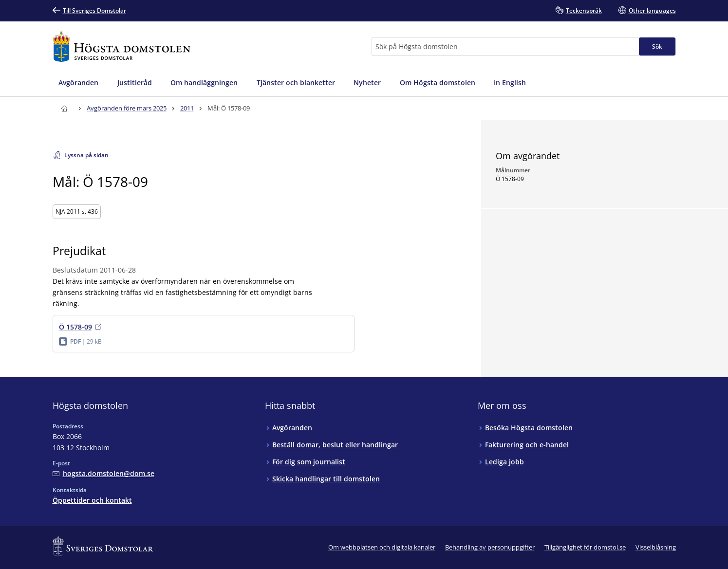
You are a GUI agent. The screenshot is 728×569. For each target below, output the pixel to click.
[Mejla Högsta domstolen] (103, 473)
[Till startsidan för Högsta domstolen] (122, 46)
